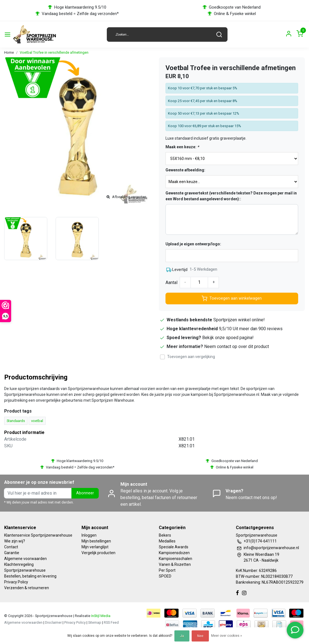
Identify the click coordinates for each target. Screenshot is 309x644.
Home (9, 52)
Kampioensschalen (175, 559)
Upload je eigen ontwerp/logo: (193, 244)
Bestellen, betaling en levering (30, 576)
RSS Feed (111, 622)
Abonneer (85, 493)
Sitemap (95, 622)
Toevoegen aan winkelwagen (232, 298)
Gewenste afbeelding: (185, 170)
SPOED (165, 576)
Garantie (12, 553)
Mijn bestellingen (96, 541)
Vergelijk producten (98, 553)
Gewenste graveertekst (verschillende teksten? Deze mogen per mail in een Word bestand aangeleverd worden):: (231, 196)
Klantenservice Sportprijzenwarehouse (38, 535)
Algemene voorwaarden (25, 559)
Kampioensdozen (174, 553)
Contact (11, 547)
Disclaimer (53, 622)
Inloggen (89, 535)
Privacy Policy (16, 582)
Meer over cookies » (227, 636)
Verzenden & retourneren (27, 588)
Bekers (165, 535)
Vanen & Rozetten (175, 564)
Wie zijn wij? (15, 541)
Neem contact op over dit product (237, 346)
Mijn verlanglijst (95, 547)
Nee (200, 636)
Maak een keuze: (182, 147)
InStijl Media (100, 616)
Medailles (167, 541)
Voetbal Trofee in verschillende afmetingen (54, 52)
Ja (182, 636)
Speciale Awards (174, 547)
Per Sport (167, 570)
